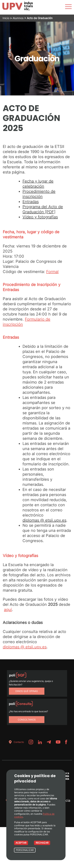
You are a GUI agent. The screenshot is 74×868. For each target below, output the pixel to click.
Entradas (31, 202)
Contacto (16, 742)
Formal (52, 272)
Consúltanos (27, 720)
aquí (8, 610)
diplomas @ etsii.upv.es (44, 520)
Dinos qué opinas (27, 691)
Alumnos (18, 18)
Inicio (6, 18)
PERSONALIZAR (25, 850)
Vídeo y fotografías (40, 217)
